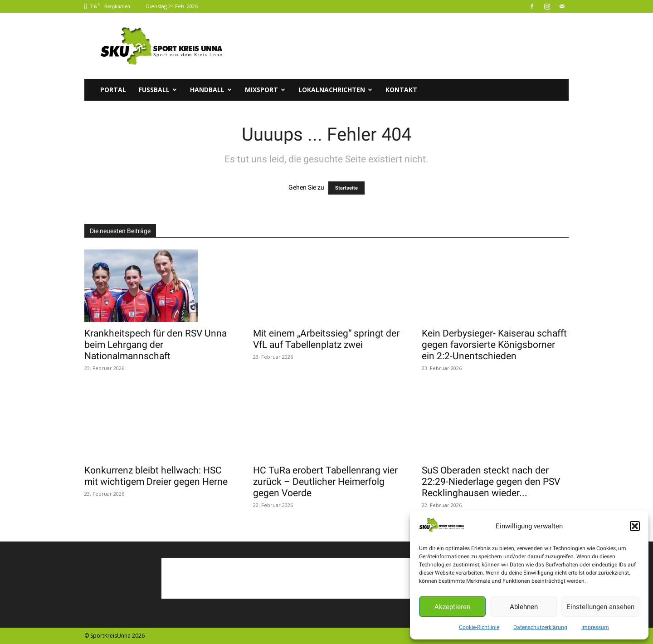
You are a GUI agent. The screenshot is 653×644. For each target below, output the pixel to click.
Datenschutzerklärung (540, 627)
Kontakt (401, 90)
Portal (113, 90)
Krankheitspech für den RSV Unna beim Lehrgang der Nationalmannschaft (156, 345)
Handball (211, 90)
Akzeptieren (452, 607)
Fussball (158, 90)
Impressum (595, 627)
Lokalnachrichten (335, 90)
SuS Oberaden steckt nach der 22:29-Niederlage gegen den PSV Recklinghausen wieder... (491, 482)
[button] (635, 526)
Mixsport (265, 90)
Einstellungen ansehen (600, 607)
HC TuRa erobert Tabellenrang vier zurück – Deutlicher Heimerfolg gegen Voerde (325, 482)
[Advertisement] (404, 46)
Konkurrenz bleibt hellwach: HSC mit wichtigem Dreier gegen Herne (156, 476)
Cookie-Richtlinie (479, 627)
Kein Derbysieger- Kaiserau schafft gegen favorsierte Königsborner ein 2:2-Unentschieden (494, 345)
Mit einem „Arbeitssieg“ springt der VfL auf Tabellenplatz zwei (326, 339)
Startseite (346, 188)
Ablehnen (524, 607)
